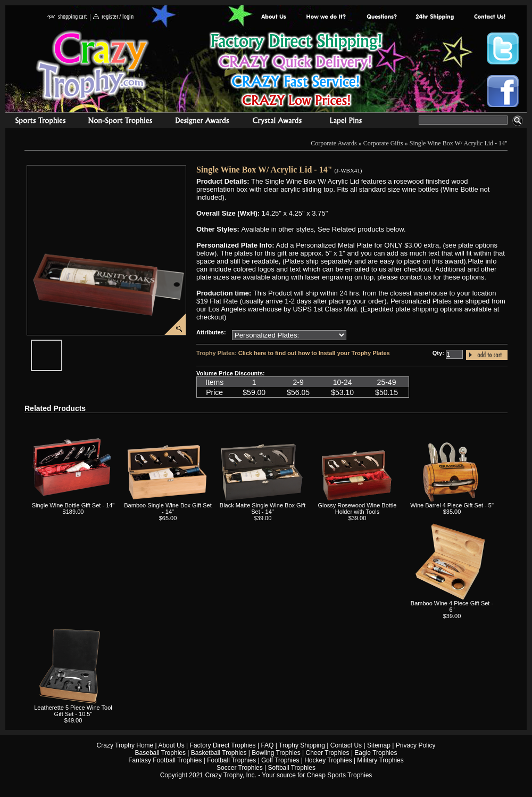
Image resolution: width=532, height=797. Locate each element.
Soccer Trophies (240, 768)
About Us (274, 17)
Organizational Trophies (120, 122)
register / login (113, 17)
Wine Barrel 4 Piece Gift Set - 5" (452, 505)
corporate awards (202, 122)
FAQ (267, 745)
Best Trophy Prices (296, 71)
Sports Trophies (36, 122)
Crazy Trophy (93, 65)
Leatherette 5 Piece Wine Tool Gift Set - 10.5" (73, 711)
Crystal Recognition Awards (277, 122)
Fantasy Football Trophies (165, 760)
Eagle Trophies (376, 753)
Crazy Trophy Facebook (503, 91)
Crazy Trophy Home (125, 745)
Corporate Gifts (383, 143)
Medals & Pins (348, 122)
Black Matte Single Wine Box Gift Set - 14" (263, 508)
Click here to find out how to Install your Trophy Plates (314, 353)
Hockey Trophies (328, 760)
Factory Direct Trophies (326, 17)
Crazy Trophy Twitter (503, 48)
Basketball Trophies (219, 753)
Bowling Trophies (276, 753)
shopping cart (67, 17)
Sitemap (379, 745)
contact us (489, 17)
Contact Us (346, 745)
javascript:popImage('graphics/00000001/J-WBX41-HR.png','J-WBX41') (62, 344)
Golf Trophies (280, 760)
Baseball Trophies (160, 753)
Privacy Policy (416, 745)
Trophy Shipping (302, 745)
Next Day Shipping (435, 17)
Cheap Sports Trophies (340, 775)
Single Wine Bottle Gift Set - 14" (73, 505)
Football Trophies (231, 760)
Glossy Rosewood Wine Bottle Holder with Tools (358, 508)
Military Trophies (380, 760)
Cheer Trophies (328, 753)
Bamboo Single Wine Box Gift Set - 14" (168, 508)
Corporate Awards (334, 143)
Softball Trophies (292, 768)
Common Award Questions (381, 17)
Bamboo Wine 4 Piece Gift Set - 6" (452, 606)
